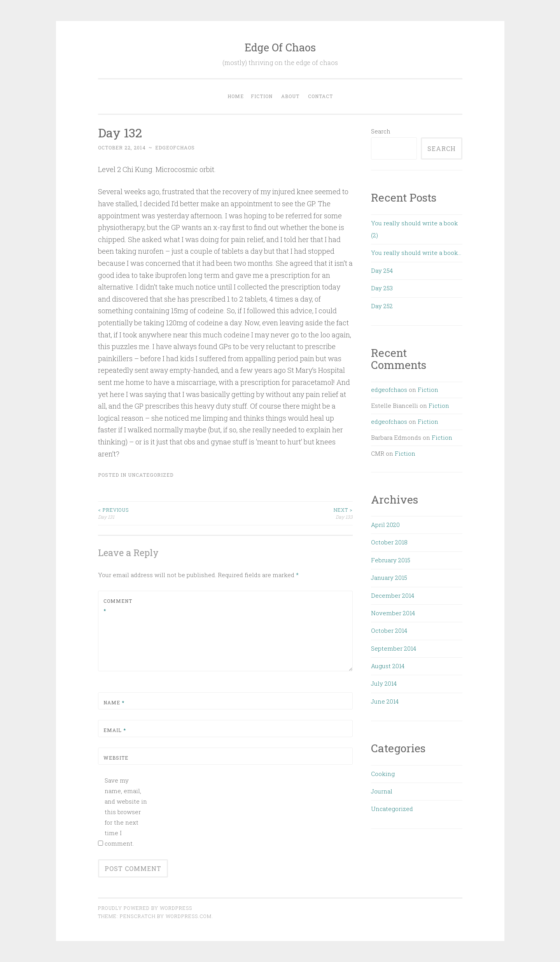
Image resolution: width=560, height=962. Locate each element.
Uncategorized (151, 475)
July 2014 (384, 683)
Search (381, 131)
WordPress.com (189, 916)
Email (115, 730)
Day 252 (382, 306)
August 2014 (388, 666)
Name (114, 702)
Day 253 (382, 288)
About (290, 96)
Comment (118, 606)
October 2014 (389, 630)
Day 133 (289, 513)
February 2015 (391, 560)
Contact (320, 96)
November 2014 (393, 613)
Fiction (262, 96)
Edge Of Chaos (280, 47)
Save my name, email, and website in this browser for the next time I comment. (126, 812)
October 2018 (389, 542)
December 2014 (393, 595)
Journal (382, 791)
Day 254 (382, 270)
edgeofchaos (175, 147)
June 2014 (385, 701)
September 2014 (394, 648)
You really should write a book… (416, 253)
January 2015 (389, 578)
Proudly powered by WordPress (145, 908)
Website (116, 758)
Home (236, 96)
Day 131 (162, 513)
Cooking (383, 774)
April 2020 (385, 525)
